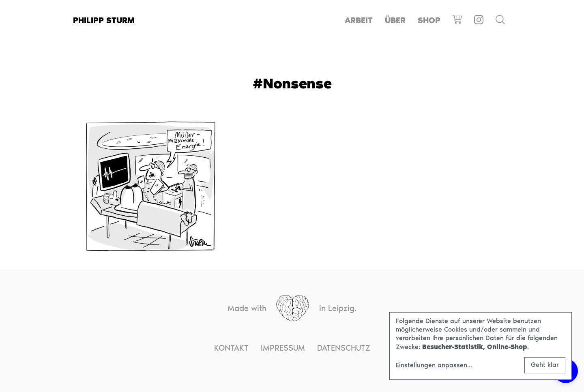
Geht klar (545, 365)
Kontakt (231, 348)
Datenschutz (344, 348)
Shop (429, 20)
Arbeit (359, 20)
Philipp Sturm (104, 20)
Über (395, 20)
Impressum (283, 348)
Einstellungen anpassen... (434, 365)
